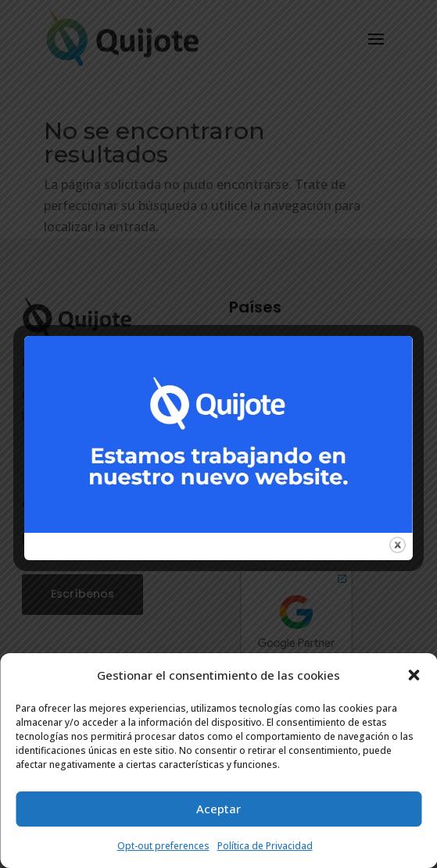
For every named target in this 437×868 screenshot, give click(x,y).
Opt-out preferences (163, 846)
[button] (414, 675)
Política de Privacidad (265, 846)
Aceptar (218, 809)
